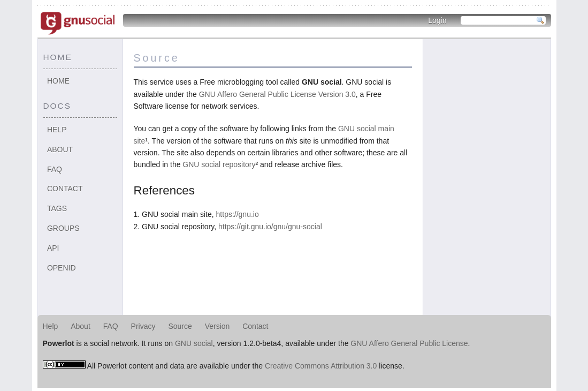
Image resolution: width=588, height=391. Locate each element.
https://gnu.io (238, 214)
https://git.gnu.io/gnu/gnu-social (270, 227)
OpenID (62, 268)
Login (437, 20)
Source (180, 326)
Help (57, 130)
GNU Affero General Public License (409, 343)
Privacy (143, 326)
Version (217, 326)
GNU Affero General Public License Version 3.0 (277, 94)
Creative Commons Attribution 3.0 (321, 366)
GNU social (194, 343)
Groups (63, 228)
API (53, 248)
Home (58, 81)
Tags (57, 208)
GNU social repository (219, 164)
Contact (65, 189)
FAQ (55, 169)
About (60, 149)
